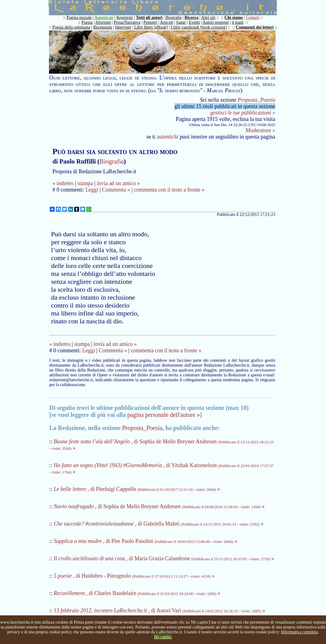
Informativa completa (299, 632)
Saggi (181, 22)
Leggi (92, 190)
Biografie (173, 18)
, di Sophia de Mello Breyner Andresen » (159, 506)
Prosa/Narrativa (127, 22)
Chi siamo (234, 18)
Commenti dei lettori (255, 27)
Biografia (111, 161)
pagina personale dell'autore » (164, 415)
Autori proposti (216, 22)
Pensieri (150, 22)
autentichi (168, 137)
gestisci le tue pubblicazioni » (243, 113)
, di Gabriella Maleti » (159, 524)
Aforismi (103, 22)
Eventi (194, 22)
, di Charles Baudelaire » (137, 593)
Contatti (253, 18)
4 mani (238, 22)
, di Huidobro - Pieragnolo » (134, 576)
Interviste (123, 27)
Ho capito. (163, 637)
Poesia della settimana (71, 27)
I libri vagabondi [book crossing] (199, 27)
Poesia (87, 22)
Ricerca (192, 18)
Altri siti (208, 18)
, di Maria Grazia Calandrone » (164, 558)
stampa (85, 183)
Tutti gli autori (149, 18)
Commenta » (116, 190)
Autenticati (104, 18)
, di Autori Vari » (160, 611)
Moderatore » (260, 130)
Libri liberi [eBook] (151, 27)
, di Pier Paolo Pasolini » (146, 541)
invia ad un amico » (118, 183)
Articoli (167, 22)
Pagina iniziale (79, 18)
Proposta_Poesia (257, 100)
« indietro (63, 183)
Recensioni (103, 27)
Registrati (125, 18)
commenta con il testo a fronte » (169, 190)
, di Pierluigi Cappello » (137, 489)
